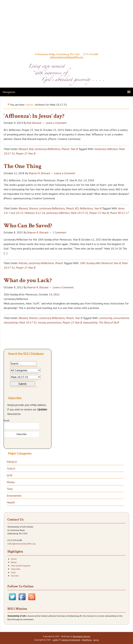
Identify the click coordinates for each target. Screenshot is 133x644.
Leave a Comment (56, 123)
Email (7, 420)
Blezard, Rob (26, 149)
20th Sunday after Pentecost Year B (100, 263)
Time (10, 489)
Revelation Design (82, 636)
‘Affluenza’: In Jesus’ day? (34, 116)
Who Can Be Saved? (28, 226)
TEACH (11, 469)
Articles (23, 263)
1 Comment (59, 232)
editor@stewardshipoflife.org (67, 57)
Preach (65, 149)
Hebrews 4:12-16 (35, 213)
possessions (54, 322)
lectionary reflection (106, 149)
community (105, 318)
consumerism (121, 318)
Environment (14, 496)
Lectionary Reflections (47, 149)
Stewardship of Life (66, 27)
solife (55, 640)
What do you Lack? (28, 280)
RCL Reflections (84, 208)
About (14, 562)
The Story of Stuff (109, 322)
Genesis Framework (71, 640)
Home (14, 559)
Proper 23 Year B (25, 153)
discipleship (11, 322)
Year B (74, 149)
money (42, 322)
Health (11, 502)
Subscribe (16, 569)
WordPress (87, 640)
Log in (96, 640)
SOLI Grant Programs (21, 566)
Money (11, 482)
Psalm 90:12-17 (119, 213)
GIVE (10, 475)
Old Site (15, 576)
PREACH (12, 462)
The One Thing (23, 166)
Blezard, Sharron (28, 208)
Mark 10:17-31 (79, 213)
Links (13, 572)
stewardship (90, 322)
